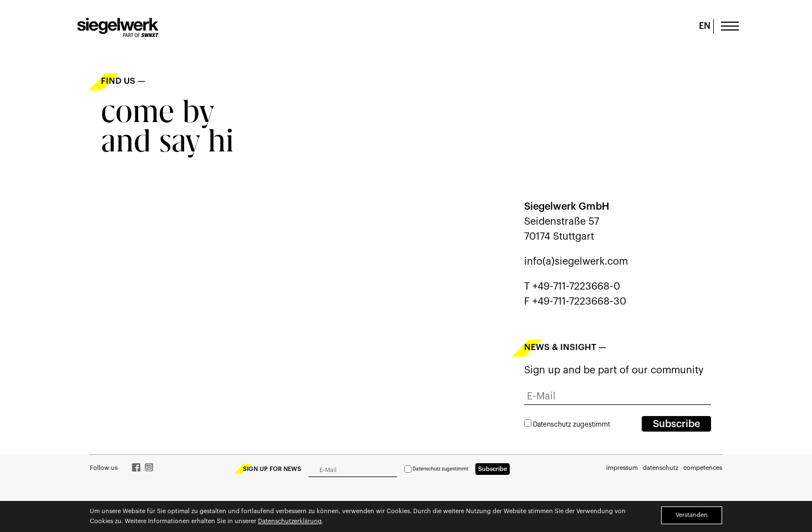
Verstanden (692, 515)
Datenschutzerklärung (290, 521)
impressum (622, 468)
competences (703, 468)
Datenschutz (552, 424)
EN (705, 26)
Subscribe (676, 424)
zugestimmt (567, 424)
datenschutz (661, 468)
